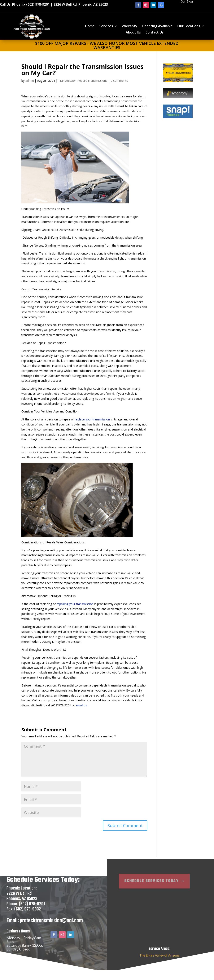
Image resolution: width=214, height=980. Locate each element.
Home (90, 26)
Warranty (130, 26)
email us (81, 705)
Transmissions (97, 81)
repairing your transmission (75, 604)
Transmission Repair (72, 81)
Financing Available (157, 26)
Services (106, 26)
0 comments (119, 81)
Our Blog (187, 2)
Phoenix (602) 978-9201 (31, 4)
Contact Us (154, 33)
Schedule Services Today (132, 887)
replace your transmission (92, 419)
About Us (133, 33)
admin (30, 81)
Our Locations (189, 26)
